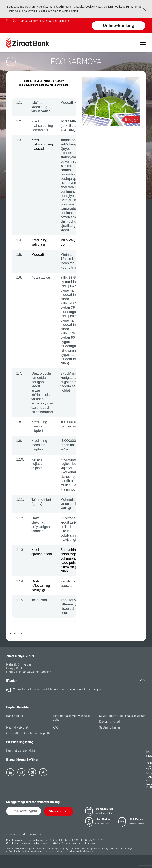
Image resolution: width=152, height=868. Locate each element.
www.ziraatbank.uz (104, 813)
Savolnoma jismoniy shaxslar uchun (72, 718)
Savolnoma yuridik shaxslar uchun (122, 716)
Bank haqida (15, 716)
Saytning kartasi (110, 728)
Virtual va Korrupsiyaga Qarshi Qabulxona (45, 21)
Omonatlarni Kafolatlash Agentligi (29, 733)
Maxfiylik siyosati (18, 728)
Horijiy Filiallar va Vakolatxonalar (29, 672)
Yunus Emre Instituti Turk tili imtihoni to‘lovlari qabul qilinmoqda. (57, 689)
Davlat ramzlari (110, 722)
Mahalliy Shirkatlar (19, 665)
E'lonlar (11, 681)
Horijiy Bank (14, 668)
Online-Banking (119, 26)
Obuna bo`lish (58, 812)
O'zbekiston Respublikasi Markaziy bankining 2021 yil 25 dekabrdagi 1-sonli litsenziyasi (51, 843)
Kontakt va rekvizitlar (21, 751)
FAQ (56, 728)
